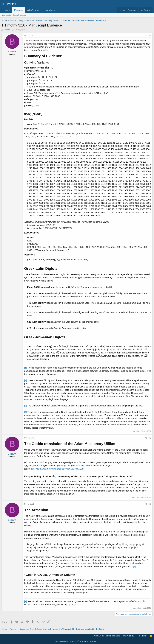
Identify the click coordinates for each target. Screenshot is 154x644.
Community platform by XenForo (77, 641)
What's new (33, 10)
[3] (55, 124)
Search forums (19, 15)
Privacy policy (128, 636)
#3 (150, 504)
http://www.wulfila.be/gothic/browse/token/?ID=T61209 (56, 469)
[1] (39, 124)
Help (138, 636)
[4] (111, 287)
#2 (150, 438)
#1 (150, 36)
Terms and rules (113, 636)
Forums (18, 10)
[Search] (146, 10)
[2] (47, 124)
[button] (41, 10)
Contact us (99, 636)
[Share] (146, 36)
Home (7, 10)
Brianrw (7, 30)
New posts (6, 15)
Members (50, 10)
